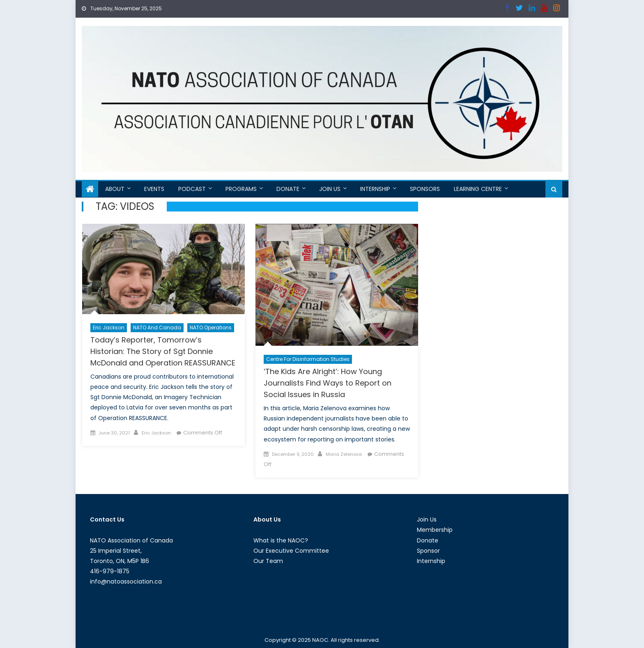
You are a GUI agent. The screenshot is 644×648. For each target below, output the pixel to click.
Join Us (330, 189)
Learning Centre (478, 189)
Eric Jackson (109, 327)
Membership (435, 530)
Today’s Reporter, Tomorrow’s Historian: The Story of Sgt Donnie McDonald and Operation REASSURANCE (163, 351)
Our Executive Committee (291, 551)
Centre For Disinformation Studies (308, 359)
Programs (241, 189)
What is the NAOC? (281, 540)
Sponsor (428, 551)
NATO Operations (211, 327)
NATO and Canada (157, 327)
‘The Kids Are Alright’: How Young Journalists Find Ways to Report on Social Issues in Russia (328, 383)
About (115, 189)
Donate (288, 189)
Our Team (268, 561)
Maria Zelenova (344, 454)
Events (154, 189)
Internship (375, 189)
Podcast (192, 189)
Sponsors (425, 189)
